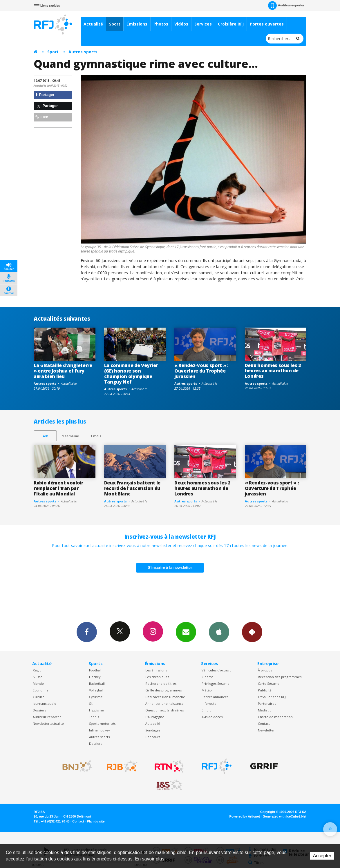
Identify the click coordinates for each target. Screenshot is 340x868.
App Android (252, 632)
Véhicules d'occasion (218, 670)
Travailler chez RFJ (272, 697)
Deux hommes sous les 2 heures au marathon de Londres (273, 371)
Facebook (87, 632)
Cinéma (208, 677)
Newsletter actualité (48, 723)
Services (203, 24)
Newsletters (186, 632)
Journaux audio (45, 703)
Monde (38, 683)
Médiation (266, 710)
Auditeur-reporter (286, 6)
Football (95, 670)
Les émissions (156, 670)
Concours (153, 737)
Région (38, 670)
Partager (45, 95)
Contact (264, 723)
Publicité (265, 690)
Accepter (322, 856)
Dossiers (39, 710)
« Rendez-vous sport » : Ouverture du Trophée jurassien (201, 371)
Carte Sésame (269, 683)
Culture (39, 697)
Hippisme (96, 710)
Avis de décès (212, 717)
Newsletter (266, 730)
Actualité (93, 24)
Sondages (153, 730)
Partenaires (267, 703)
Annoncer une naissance (164, 703)
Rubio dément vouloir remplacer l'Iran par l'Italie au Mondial (58, 488)
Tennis (94, 717)
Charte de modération (275, 717)
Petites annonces (215, 697)
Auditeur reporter (47, 717)
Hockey (95, 677)
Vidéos (181, 24)
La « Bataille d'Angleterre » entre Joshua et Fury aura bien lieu (63, 371)
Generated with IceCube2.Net (285, 816)
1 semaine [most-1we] (70, 436)
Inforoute (209, 703)
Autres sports (83, 52)
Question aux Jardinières (164, 710)
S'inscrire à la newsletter (170, 568)
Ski (91, 703)
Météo (207, 690)
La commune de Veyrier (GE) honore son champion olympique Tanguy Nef (131, 374)
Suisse (38, 677)
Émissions (137, 24)
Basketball (97, 683)
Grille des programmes (163, 690)
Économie (41, 690)
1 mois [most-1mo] (96, 436)
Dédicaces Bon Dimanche (165, 697)
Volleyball (96, 690)
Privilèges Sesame (216, 683)
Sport (115, 24)
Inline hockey (99, 730)
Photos (161, 24)
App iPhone (219, 632)
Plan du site (96, 821)
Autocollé (153, 723)
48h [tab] (45, 436)
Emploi (207, 710)
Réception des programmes (280, 677)
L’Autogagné (155, 717)
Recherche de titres (161, 683)
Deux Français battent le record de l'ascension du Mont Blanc (132, 488)
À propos (265, 670)
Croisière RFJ (231, 24)
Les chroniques (157, 677)
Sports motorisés (102, 723)
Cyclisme (96, 697)
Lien (42, 117)
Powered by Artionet (245, 816)
